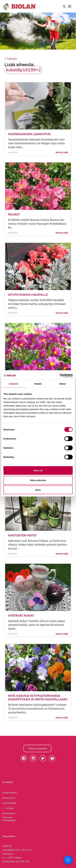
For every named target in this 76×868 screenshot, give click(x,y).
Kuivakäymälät (9, 803)
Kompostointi (9, 798)
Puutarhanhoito (10, 793)
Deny (38, 490)
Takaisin (11, 59)
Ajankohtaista (9, 813)
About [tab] (63, 384)
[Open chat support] (68, 860)
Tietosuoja (7, 817)
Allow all (38, 470)
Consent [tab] (13, 384)
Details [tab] (38, 384)
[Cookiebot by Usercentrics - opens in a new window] (60, 376)
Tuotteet (8, 808)
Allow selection (38, 480)
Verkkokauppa (9, 820)
